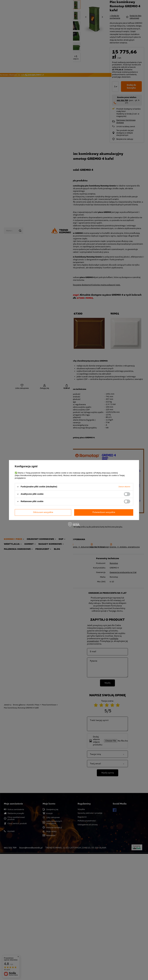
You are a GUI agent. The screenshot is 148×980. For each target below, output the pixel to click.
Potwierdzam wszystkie (104, 512)
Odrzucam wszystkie (43, 512)
